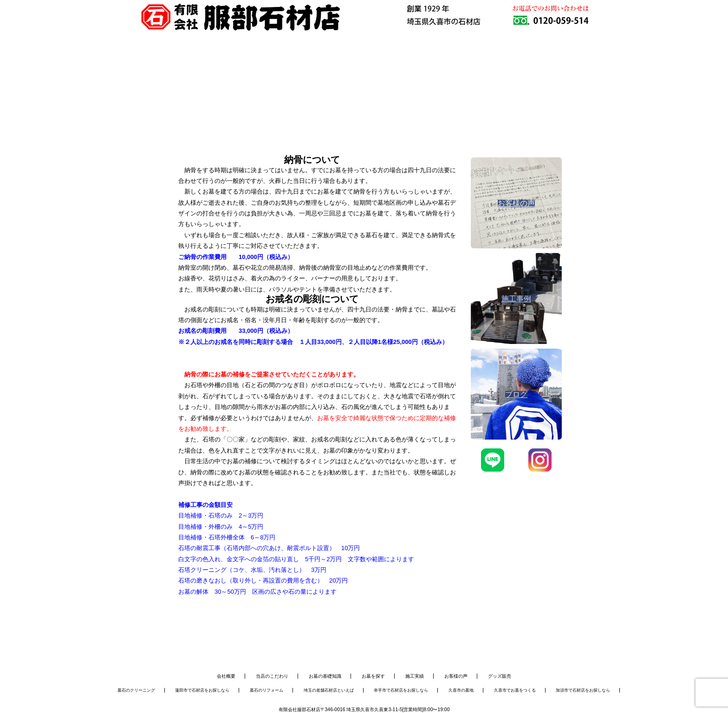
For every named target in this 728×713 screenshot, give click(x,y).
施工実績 (415, 676)
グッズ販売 (500, 676)
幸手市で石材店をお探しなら (401, 690)
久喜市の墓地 (461, 690)
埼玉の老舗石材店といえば (329, 690)
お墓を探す (373, 676)
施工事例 (402, 67)
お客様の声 (456, 676)
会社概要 (226, 676)
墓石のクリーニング (136, 690)
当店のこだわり (272, 676)
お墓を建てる (253, 67)
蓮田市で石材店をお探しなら (202, 690)
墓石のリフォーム (266, 690)
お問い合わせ (550, 67)
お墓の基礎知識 (325, 676)
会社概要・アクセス (476, 67)
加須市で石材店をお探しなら (583, 690)
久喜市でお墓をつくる (515, 690)
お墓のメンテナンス (327, 67)
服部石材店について (179, 67)
